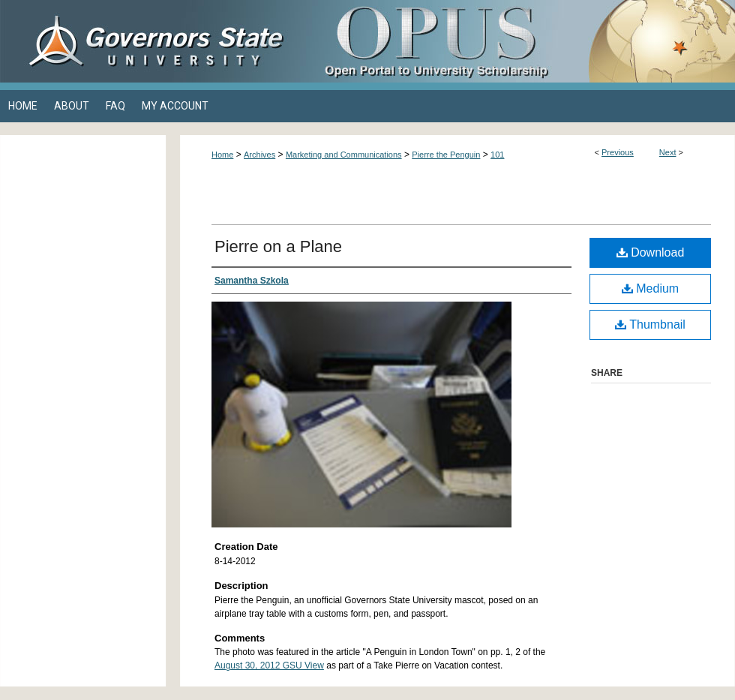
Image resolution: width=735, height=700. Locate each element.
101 (497, 155)
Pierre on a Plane (278, 246)
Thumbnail (650, 324)
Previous (618, 152)
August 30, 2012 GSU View (269, 665)
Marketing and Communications (344, 155)
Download (651, 252)
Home (222, 155)
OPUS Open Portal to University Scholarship (517, 41)
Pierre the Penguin (446, 155)
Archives (259, 155)
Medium (650, 288)
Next (668, 152)
